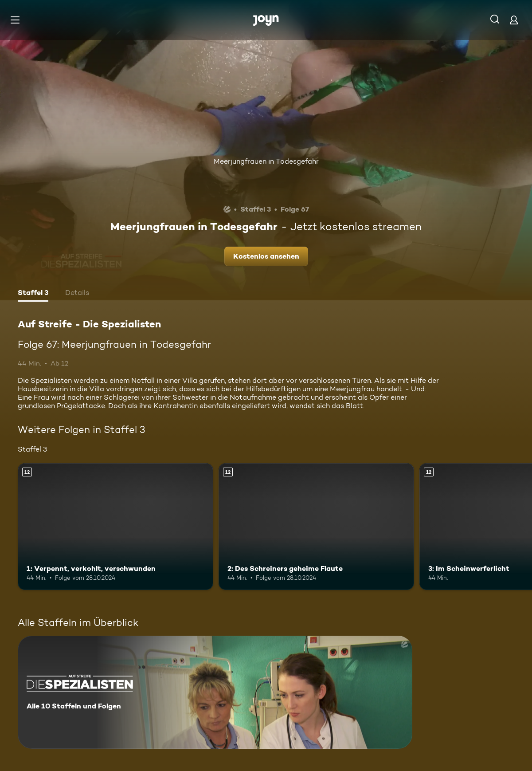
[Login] (514, 20)
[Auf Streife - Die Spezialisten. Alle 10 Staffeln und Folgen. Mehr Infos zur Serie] (215, 692)
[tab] (33, 294)
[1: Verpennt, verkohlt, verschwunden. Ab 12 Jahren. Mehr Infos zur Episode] (115, 527)
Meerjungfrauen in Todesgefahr (266, 161)
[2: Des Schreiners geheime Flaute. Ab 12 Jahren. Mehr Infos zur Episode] (316, 527)
